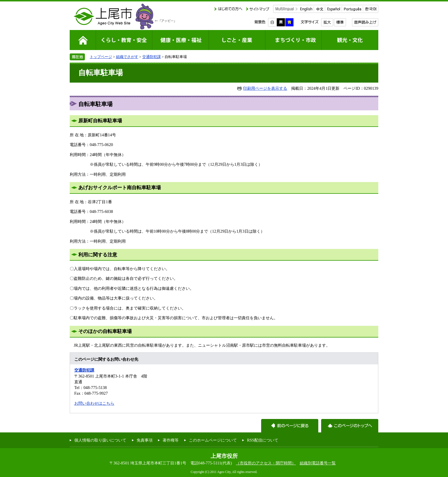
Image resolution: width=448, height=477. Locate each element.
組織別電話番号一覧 (318, 463)
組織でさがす (127, 57)
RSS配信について (263, 440)
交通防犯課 (152, 57)
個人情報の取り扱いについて (100, 440)
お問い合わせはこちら (94, 403)
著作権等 (171, 440)
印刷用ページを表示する (265, 88)
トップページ (101, 57)
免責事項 (145, 440)
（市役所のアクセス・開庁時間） (266, 463)
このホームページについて (213, 440)
